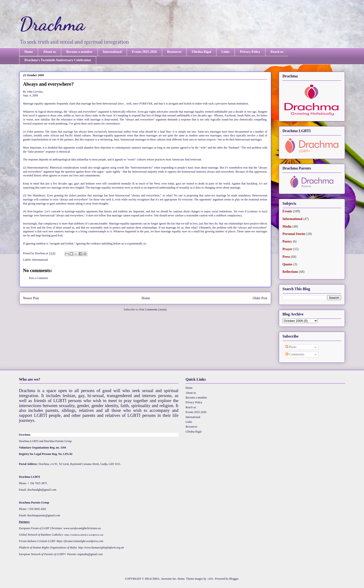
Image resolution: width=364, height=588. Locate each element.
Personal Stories (294, 234)
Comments (295, 354)
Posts (291, 347)
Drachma (52, 24)
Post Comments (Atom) (153, 309)
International (112, 52)
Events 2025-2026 (144, 52)
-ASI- (210, 579)
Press (286, 257)
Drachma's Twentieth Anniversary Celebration (58, 60)
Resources (174, 52)
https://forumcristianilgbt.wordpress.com (80, 541)
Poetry (287, 242)
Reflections (290, 272)
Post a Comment (38, 278)
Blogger (234, 579)
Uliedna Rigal (201, 52)
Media (287, 227)
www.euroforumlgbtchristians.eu (82, 528)
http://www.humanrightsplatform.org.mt (101, 548)
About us (50, 52)
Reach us (277, 52)
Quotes (288, 264)
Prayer (287, 249)
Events (287, 211)
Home (29, 52)
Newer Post (31, 298)
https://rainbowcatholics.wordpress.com (84, 535)
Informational (40, 260)
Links (225, 52)
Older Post (260, 298)
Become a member (79, 52)
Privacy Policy (250, 52)
